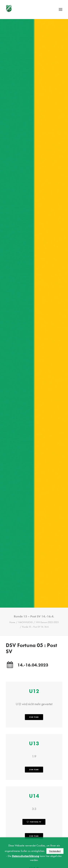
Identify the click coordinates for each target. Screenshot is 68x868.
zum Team (34, 688)
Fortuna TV (34, 793)
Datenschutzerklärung (26, 856)
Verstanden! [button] (55, 851)
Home (12, 593)
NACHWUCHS (25, 593)
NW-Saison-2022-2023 (47, 593)
